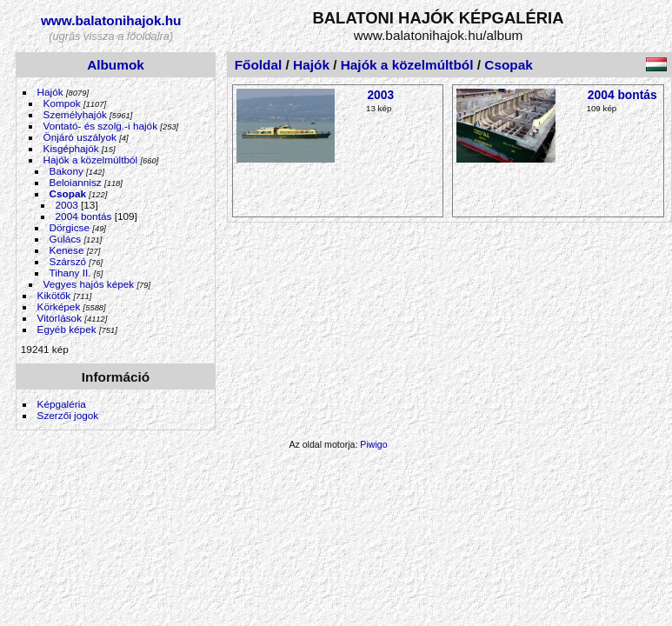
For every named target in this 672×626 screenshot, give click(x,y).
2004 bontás (84, 216)
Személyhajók (75, 114)
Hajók (52, 92)
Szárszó (68, 261)
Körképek (59, 306)
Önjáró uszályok (80, 137)
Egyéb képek (67, 329)
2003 (67, 205)
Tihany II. (70, 273)
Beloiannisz (76, 182)
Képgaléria (62, 404)
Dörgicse (70, 227)
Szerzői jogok (68, 415)
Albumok (116, 65)
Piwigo (373, 444)
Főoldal (259, 65)
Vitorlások (60, 318)
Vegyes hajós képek (89, 284)
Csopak (68, 193)
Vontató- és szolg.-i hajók (100, 126)
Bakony (67, 171)
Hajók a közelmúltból (91, 160)
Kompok (62, 103)
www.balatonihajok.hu (111, 20)
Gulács (66, 239)
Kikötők (54, 295)
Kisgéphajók (71, 148)
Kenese (67, 250)
